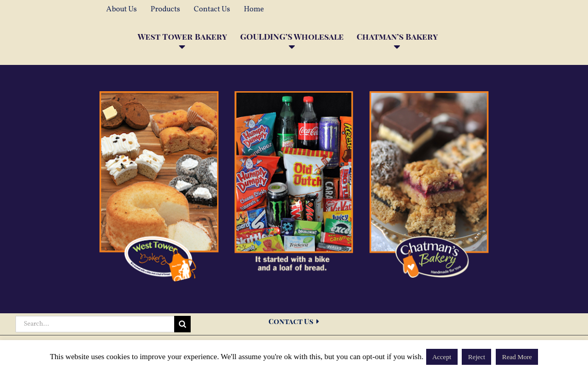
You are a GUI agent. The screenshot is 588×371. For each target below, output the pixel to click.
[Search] (182, 324)
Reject (476, 357)
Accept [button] (442, 357)
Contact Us (294, 321)
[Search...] (95, 324)
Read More (517, 357)
